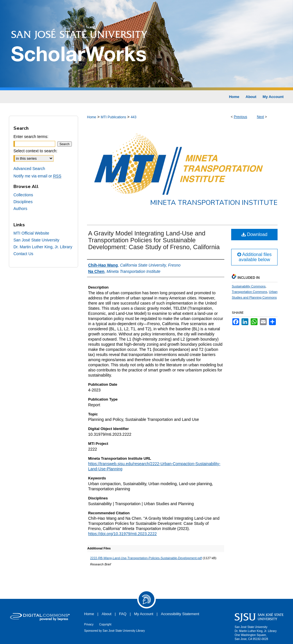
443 (134, 117)
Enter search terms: (31, 137)
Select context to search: (35, 151)
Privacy (89, 624)
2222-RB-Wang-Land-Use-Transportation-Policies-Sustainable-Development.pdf (146, 558)
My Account (144, 614)
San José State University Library (124, 631)
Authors (20, 209)
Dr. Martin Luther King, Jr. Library (43, 247)
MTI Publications (113, 117)
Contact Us (23, 254)
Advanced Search (29, 169)
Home (92, 117)
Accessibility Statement (180, 614)
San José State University (36, 240)
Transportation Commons (250, 292)
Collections (23, 195)
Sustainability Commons (249, 286)
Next (261, 117)
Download (255, 234)
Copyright (105, 624)
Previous (240, 117)
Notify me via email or (37, 176)
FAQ (123, 614)
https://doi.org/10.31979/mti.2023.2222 (122, 534)
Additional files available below (255, 257)
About (106, 614)
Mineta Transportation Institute (214, 203)
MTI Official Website (31, 233)
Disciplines (23, 202)
